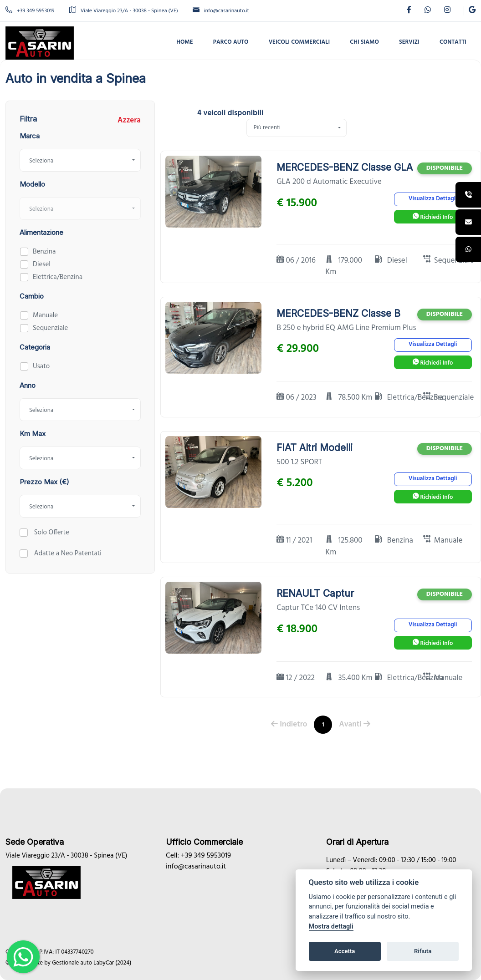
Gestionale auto (72, 963)
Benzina (44, 252)
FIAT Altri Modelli (315, 448)
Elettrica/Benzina (58, 277)
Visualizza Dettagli (433, 199)
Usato (41, 366)
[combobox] (80, 160)
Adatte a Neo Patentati (67, 553)
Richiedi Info (433, 217)
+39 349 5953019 (30, 11)
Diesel (42, 264)
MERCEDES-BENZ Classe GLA (345, 167)
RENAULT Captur (315, 593)
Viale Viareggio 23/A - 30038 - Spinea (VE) (124, 11)
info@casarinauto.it (221, 11)
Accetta (345, 951)
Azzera (129, 121)
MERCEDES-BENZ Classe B (338, 313)
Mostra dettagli (331, 927)
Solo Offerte (51, 533)
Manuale (45, 315)
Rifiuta (423, 951)
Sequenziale (50, 328)
